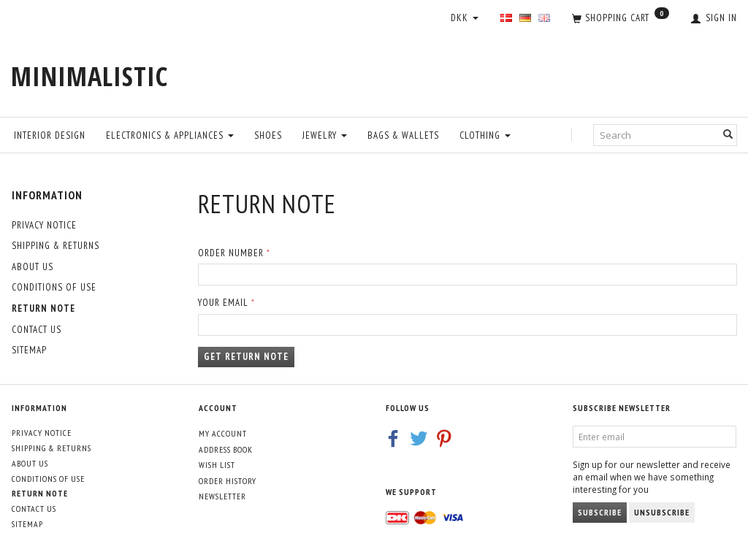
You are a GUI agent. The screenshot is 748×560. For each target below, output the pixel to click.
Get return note (246, 357)
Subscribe (600, 512)
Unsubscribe (662, 512)
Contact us (37, 330)
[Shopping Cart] (621, 19)
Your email (223, 303)
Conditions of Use (54, 287)
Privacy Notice (44, 225)
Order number (231, 253)
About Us (33, 267)
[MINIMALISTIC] (89, 76)
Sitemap (29, 350)
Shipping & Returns (56, 246)
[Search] (728, 135)
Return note (43, 308)
